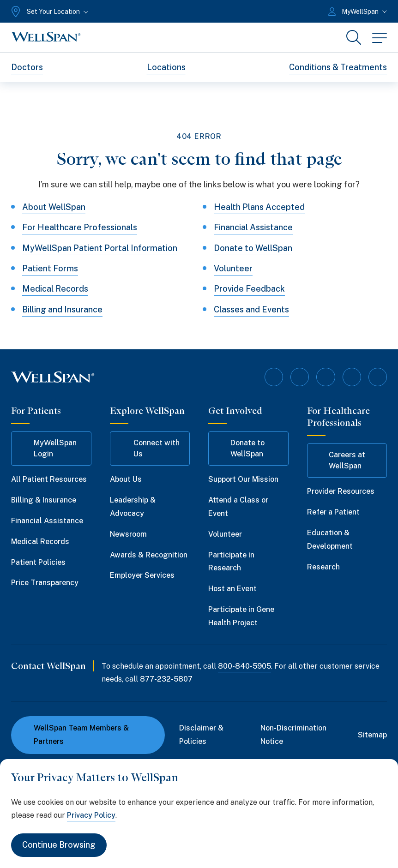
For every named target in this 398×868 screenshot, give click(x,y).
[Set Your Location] (49, 12)
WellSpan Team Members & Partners (75, 735)
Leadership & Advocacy (133, 507)
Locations (166, 67)
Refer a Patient (333, 512)
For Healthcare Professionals (80, 227)
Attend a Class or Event (238, 507)
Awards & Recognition (149, 555)
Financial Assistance (253, 227)
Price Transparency (45, 583)
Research (323, 567)
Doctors (27, 67)
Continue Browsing (59, 845)
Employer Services (142, 575)
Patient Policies (38, 562)
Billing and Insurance (62, 309)
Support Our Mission (243, 479)
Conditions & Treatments (338, 67)
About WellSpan (54, 207)
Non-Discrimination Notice (293, 735)
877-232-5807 (166, 679)
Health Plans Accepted (259, 207)
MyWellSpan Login (48, 448)
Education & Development (330, 539)
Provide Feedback (249, 289)
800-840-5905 (244, 666)
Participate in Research (231, 562)
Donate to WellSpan (253, 248)
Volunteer (233, 268)
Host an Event (232, 589)
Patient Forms (50, 268)
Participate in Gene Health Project (241, 616)
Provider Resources (341, 491)
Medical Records (55, 289)
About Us (126, 479)
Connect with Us (149, 448)
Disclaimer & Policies (201, 735)
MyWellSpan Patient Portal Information (100, 248)
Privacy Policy (91, 815)
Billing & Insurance (44, 500)
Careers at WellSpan (341, 460)
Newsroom (128, 534)
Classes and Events (251, 309)
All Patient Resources (49, 479)
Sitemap (372, 734)
